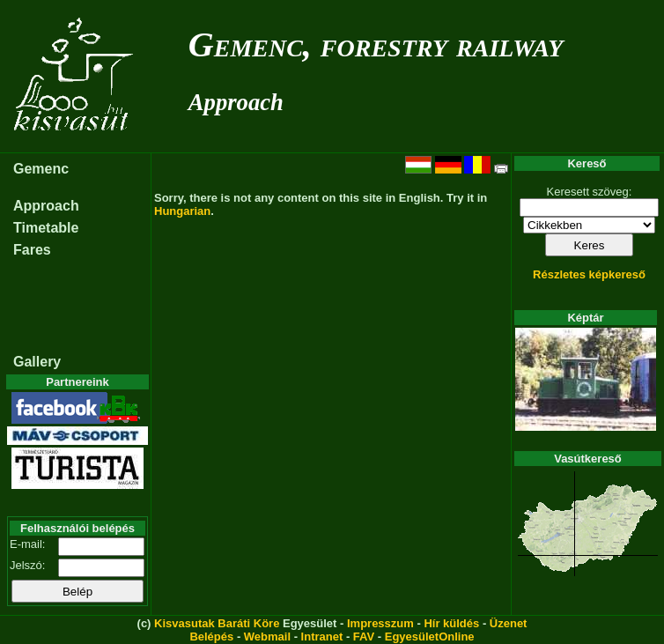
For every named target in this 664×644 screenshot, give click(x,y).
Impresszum (380, 623)
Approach (236, 102)
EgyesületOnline (430, 637)
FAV (364, 637)
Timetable (46, 228)
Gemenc (41, 169)
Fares (32, 250)
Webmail (267, 637)
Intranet (322, 637)
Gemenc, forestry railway (376, 44)
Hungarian (182, 211)
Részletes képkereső (589, 274)
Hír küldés (451, 623)
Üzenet (509, 623)
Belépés (211, 637)
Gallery (37, 362)
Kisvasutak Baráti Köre (217, 623)
